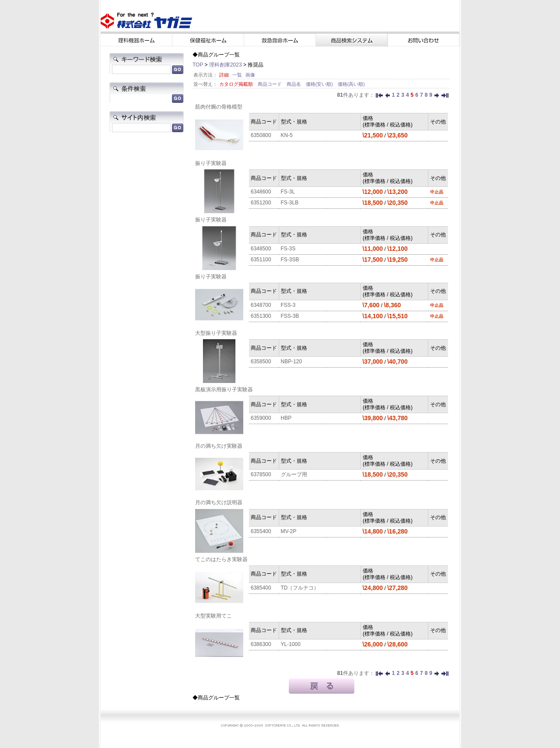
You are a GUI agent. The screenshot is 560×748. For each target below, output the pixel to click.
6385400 (261, 588)
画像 (250, 75)
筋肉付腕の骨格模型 (219, 107)
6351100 (261, 260)
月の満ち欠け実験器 (219, 446)
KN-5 (287, 135)
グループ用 (294, 474)
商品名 (294, 84)
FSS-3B (290, 316)
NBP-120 (292, 362)
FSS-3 (288, 305)
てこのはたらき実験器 (221, 559)
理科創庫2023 (226, 65)
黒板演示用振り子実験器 (224, 390)
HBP (286, 418)
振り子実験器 (211, 163)
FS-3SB (290, 260)
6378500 (261, 474)
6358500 (261, 362)
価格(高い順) (351, 84)
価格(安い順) (320, 84)
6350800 (261, 135)
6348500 (261, 249)
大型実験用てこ (213, 616)
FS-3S (288, 249)
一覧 (237, 75)
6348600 (261, 192)
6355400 (261, 531)
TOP (198, 65)
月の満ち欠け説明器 (219, 502)
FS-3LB (290, 203)
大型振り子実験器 (216, 333)
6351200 (261, 203)
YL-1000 (291, 644)
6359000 (261, 418)
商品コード (270, 84)
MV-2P (289, 531)
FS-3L (288, 192)
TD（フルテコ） (300, 588)
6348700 (261, 305)
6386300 (261, 644)
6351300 (261, 316)
